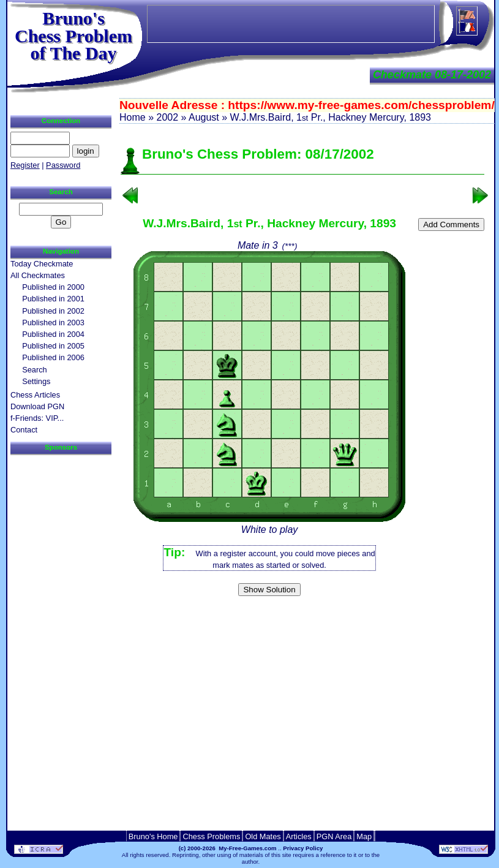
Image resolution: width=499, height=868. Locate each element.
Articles (299, 836)
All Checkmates (38, 275)
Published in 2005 (53, 346)
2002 (167, 117)
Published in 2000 (53, 287)
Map (364, 836)
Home (133, 117)
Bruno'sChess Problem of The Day (73, 36)
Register (25, 165)
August (204, 117)
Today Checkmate (42, 264)
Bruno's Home (153, 836)
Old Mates (263, 836)
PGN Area (334, 836)
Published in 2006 (53, 357)
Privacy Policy (303, 848)
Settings (36, 381)
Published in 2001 (53, 299)
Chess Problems (211, 836)
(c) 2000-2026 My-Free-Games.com (228, 848)
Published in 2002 (53, 311)
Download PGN (37, 406)
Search (35, 370)
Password (63, 165)
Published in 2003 (53, 323)
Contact (24, 430)
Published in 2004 (53, 334)
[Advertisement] (302, 620)
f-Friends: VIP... (37, 418)
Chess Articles (35, 395)
